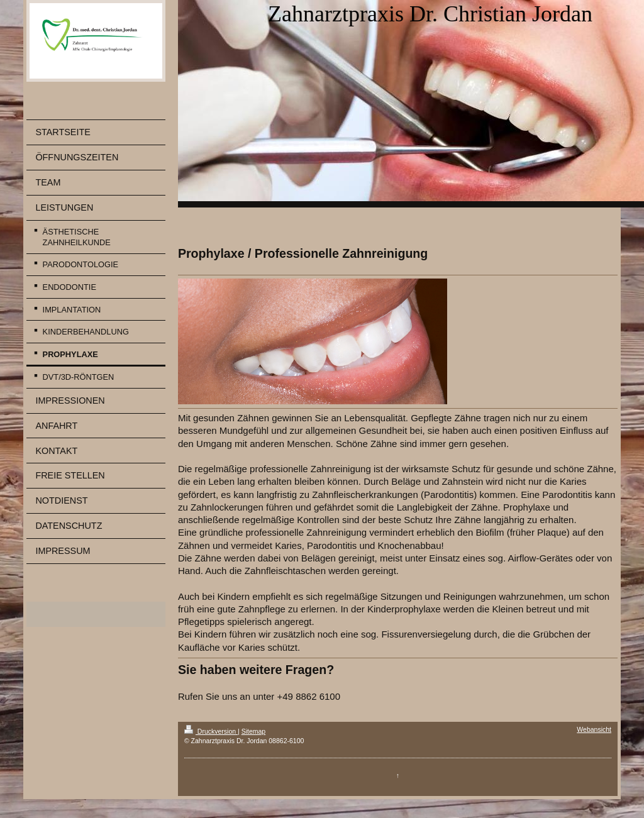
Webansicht (594, 729)
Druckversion (211, 731)
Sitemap (254, 731)
